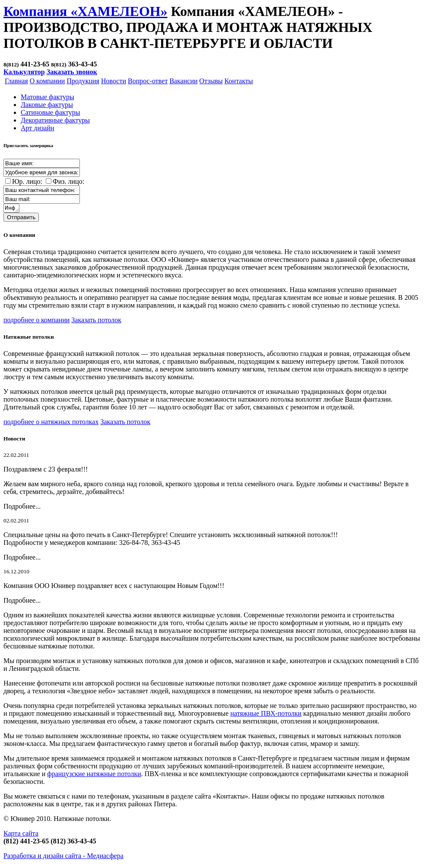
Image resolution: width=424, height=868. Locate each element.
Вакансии (183, 81)
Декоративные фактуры (55, 120)
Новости (114, 81)
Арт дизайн (38, 128)
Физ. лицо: (68, 181)
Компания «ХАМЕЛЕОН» (85, 11)
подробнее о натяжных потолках (51, 423)
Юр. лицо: (27, 181)
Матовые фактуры (47, 97)
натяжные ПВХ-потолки (266, 715)
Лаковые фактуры (47, 105)
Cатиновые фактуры (50, 112)
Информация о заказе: (12, 209)
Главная (16, 81)
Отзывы (211, 81)
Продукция (83, 81)
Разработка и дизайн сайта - (63, 857)
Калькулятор (24, 72)
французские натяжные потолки (94, 775)
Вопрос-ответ (148, 81)
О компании (47, 81)
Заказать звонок (72, 72)
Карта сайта (21, 835)
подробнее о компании (36, 321)
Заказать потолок (96, 321)
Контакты (239, 81)
